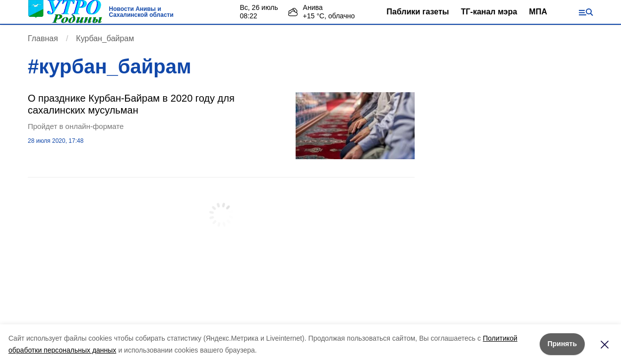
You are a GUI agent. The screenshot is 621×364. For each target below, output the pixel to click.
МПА (538, 12)
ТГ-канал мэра (489, 12)
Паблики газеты (418, 12)
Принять (562, 344)
